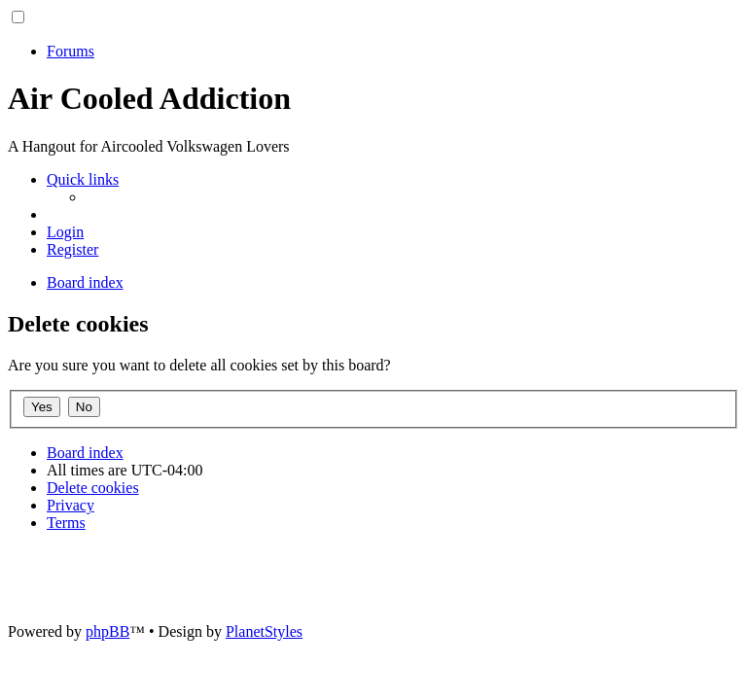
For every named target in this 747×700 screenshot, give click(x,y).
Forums (71, 51)
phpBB (107, 631)
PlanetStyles (264, 631)
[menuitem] (65, 232)
